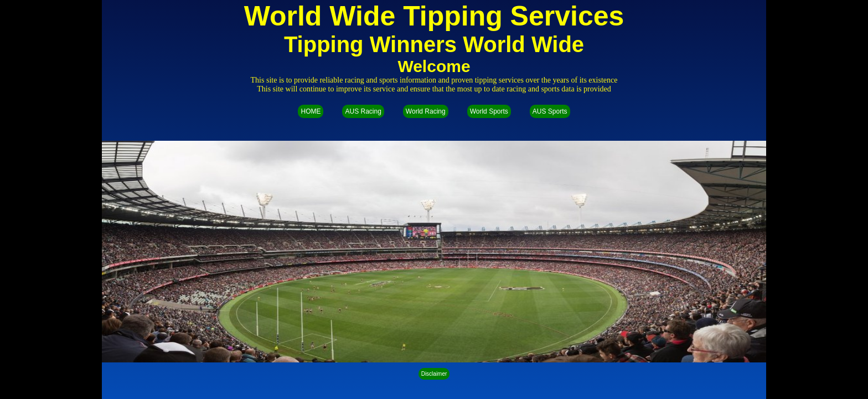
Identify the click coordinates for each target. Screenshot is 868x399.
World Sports (489, 111)
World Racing (426, 111)
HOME (311, 111)
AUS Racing (363, 111)
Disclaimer (434, 374)
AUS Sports (550, 111)
